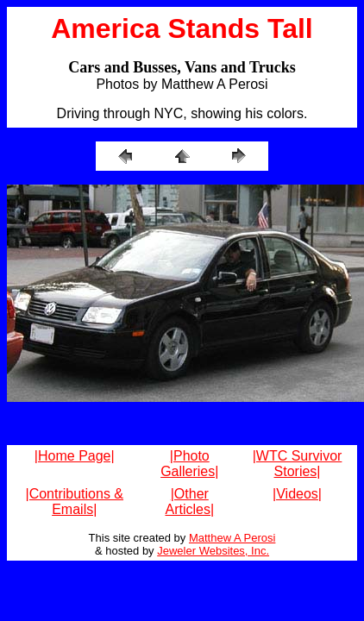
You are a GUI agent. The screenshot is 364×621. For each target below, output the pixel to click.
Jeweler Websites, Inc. (213, 551)
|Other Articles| (189, 502)
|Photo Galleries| (189, 464)
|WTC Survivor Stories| (298, 464)
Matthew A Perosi (232, 538)
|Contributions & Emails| (74, 502)
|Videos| (297, 494)
